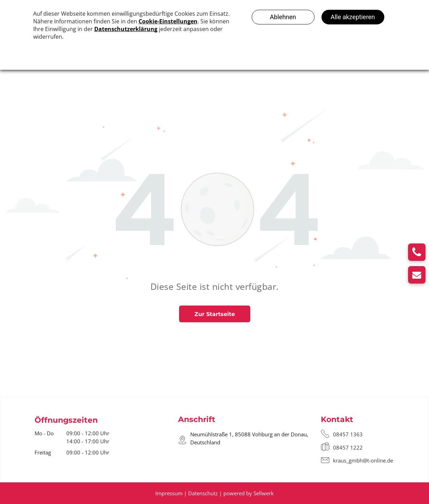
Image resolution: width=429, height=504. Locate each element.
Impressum (169, 493)
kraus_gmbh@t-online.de (363, 460)
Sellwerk (264, 493)
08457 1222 (348, 447)
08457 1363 (348, 434)
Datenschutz (203, 493)
